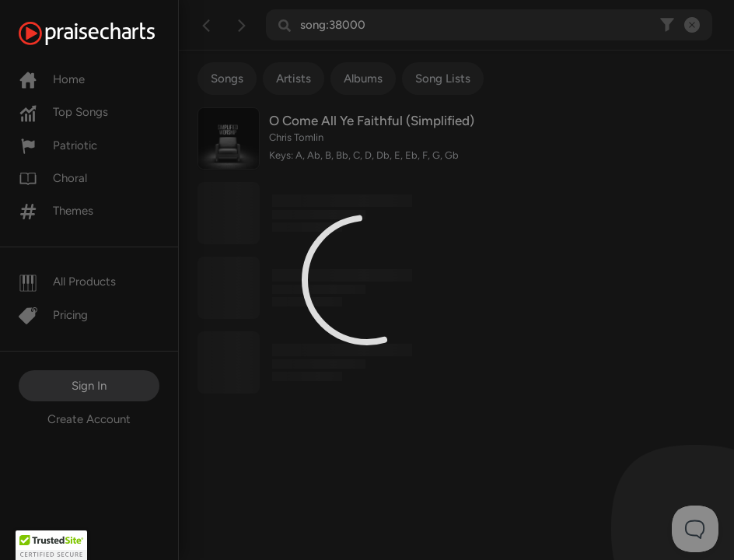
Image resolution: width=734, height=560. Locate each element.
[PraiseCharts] (106, 33)
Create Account (89, 419)
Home (52, 79)
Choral (53, 178)
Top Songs (63, 112)
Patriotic (58, 145)
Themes (56, 211)
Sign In (89, 386)
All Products (67, 282)
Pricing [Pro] (53, 315)
